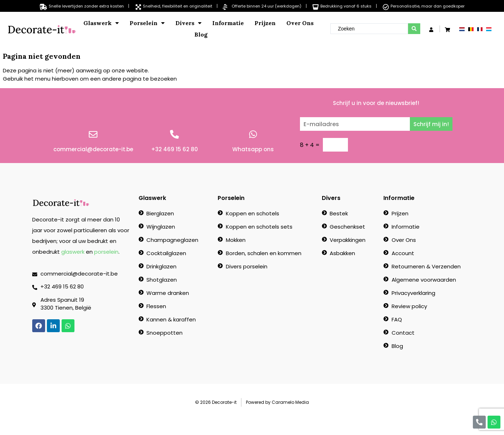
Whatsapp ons (253, 149)
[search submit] (414, 29)
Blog (201, 34)
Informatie (228, 23)
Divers (188, 23)
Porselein (147, 23)
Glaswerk (101, 23)
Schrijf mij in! (431, 124)
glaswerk (73, 252)
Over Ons (300, 23)
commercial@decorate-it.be (93, 149)
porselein (106, 252)
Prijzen (265, 23)
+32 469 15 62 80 (175, 149)
